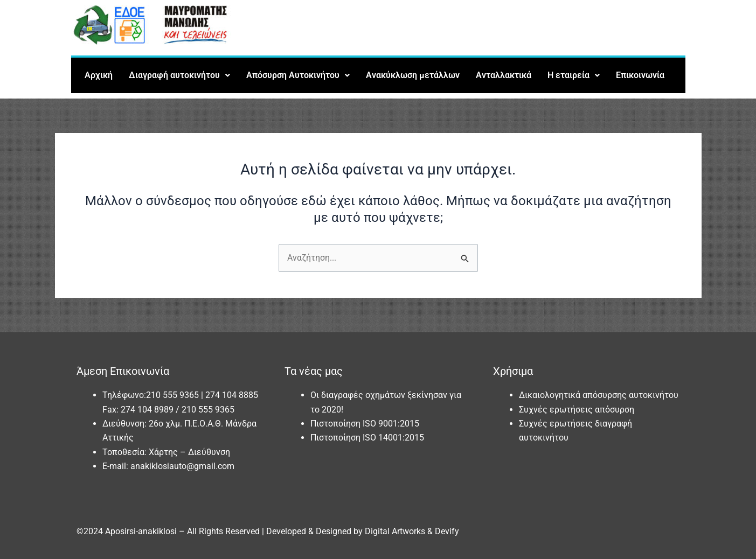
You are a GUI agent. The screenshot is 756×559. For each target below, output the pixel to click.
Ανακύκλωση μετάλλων (413, 75)
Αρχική (99, 75)
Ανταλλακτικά (504, 75)
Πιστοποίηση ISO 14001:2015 (367, 438)
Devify (447, 531)
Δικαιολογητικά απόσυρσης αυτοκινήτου (599, 395)
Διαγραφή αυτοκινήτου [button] (179, 75)
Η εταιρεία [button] (574, 75)
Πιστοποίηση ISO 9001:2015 (365, 424)
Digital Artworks (395, 531)
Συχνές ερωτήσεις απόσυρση (577, 410)
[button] (179, 75)
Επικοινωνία (640, 75)
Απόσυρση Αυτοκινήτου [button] (298, 75)
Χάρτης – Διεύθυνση (189, 452)
